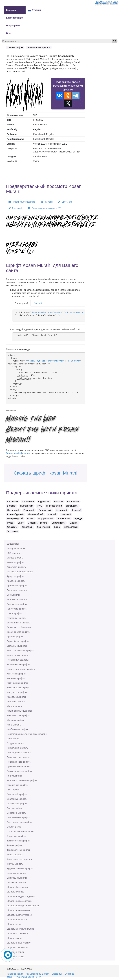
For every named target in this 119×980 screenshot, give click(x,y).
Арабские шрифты (16, 581)
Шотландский (71, 527)
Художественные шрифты (20, 869)
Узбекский (12, 527)
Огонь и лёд (13, 739)
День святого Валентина (19, 627)
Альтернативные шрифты (20, 572)
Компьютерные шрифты (19, 688)
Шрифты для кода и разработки (23, 906)
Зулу (40, 506)
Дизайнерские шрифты (18, 632)
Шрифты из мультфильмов (20, 929)
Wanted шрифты (15, 558)
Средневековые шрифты (19, 822)
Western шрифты (15, 562)
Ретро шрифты (14, 776)
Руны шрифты (14, 790)
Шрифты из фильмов (18, 933)
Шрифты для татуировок (19, 915)
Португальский (46, 518)
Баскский (58, 502)
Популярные (13, 26)
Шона (57, 527)
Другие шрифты (15, 637)
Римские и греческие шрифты (22, 780)
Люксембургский (15, 514)
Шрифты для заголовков (19, 901)
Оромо (31, 518)
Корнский (76, 510)
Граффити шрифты (17, 618)
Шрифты (11, 10)
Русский (34, 10)
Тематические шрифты (18, 841)
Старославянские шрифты (20, 831)
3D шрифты (13, 544)
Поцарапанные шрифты (19, 762)
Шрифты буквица (15, 892)
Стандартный (21, 303)
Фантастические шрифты (20, 859)
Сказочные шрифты (17, 804)
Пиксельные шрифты (18, 748)
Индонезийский (54, 506)
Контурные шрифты (17, 692)
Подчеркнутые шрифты (19, 757)
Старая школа (14, 827)
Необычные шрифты (17, 729)
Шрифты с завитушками (19, 943)
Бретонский (73, 502)
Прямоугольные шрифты (19, 771)
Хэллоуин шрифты (16, 873)
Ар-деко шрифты (15, 576)
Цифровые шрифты (17, 878)
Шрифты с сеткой (16, 952)
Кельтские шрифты (16, 674)
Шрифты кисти (14, 938)
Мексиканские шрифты (18, 715)
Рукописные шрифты (17, 785)
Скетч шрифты (14, 808)
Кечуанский (62, 510)
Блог (9, 33)
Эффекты (57, 974)
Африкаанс (44, 502)
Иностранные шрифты (18, 655)
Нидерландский (15, 518)
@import (38, 303)
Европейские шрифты (18, 641)
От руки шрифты (15, 743)
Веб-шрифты (13, 595)
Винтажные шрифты (17, 599)
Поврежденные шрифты (19, 753)
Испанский (29, 510)
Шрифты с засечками (18, 947)
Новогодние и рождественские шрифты (27, 734)
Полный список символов (45, 208)
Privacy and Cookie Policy (28, 977)
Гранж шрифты (14, 613)
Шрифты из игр (14, 924)
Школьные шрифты (17, 882)
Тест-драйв (16, 208)
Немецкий (66, 514)
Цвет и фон (66, 202)
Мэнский (52, 514)
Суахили (74, 523)
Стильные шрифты (16, 836)
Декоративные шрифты (19, 623)
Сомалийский (58, 523)
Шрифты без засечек (17, 887)
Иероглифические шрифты (20, 650)
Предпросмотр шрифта (22, 202)
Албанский (13, 502)
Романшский (64, 518)
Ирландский (72, 506)
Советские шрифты (17, 813)
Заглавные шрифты (17, 646)
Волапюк (12, 506)
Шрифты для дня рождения (21, 896)
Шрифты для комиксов (18, 910)
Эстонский (12, 531)
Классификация (15, 18)
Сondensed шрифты (17, 794)
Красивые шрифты (16, 697)
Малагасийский (36, 514)
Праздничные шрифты (18, 766)
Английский (28, 502)
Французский (43, 527)
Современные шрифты (18, 817)
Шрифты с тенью (15, 957)
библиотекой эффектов (18, 453)
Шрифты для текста (17, 920)
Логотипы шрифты (16, 702)
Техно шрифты (14, 845)
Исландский (13, 510)
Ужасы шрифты (15, 855)
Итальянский (45, 510)
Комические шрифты (17, 683)
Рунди (10, 523)
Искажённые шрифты (18, 660)
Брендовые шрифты (17, 590)
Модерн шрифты (15, 720)
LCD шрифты (13, 553)
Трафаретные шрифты (18, 850)
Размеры (47, 202)
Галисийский (27, 506)
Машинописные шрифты (19, 711)
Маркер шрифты (15, 706)
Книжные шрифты (16, 678)
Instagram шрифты (16, 548)
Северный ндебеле (38, 523)
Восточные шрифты (17, 604)
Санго (21, 523)
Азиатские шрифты (16, 567)
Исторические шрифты (18, 664)
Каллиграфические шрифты (21, 669)
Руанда (78, 518)
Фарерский (27, 527)
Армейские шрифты (17, 586)
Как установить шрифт (37, 974)
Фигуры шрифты (15, 864)
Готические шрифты (17, 609)
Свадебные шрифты (17, 799)
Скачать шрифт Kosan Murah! (45, 473)
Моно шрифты (14, 725)
